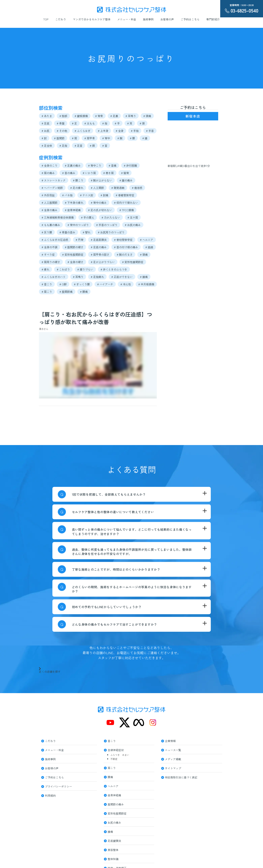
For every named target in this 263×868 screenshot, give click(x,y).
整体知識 (113, 859)
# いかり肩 (89, 173)
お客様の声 (167, 19)
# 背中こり (95, 165)
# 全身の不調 (50, 247)
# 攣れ (87, 232)
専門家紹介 (213, 19)
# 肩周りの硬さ (51, 262)
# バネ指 (67, 195)
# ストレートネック (54, 180)
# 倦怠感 (137, 188)
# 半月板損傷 (146, 284)
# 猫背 (125, 173)
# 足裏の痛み (73, 165)
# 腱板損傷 (81, 116)
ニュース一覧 (173, 750)
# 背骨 (99, 116)
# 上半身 (103, 131)
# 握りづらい (85, 269)
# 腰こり (78, 180)
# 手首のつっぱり (107, 225)
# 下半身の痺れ (74, 203)
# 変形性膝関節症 (133, 262)
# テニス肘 (87, 195)
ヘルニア (113, 786)
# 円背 (80, 240)
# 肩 (74, 138)
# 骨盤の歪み (67, 232)
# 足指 (63, 146)
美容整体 (113, 849)
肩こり (112, 767)
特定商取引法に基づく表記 (181, 777)
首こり (112, 741)
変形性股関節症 (117, 813)
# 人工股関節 (50, 203)
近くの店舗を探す (50, 670)
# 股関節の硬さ (74, 247)
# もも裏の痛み (51, 225)
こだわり (61, 19)
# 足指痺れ (97, 277)
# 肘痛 (104, 195)
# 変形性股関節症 (73, 254)
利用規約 (50, 795)
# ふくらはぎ (83, 131)
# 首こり (47, 284)
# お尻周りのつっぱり (111, 232)
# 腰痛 (84, 292)
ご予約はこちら (190, 19)
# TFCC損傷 (127, 210)
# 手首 (150, 131)
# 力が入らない (111, 217)
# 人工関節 (97, 188)
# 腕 (120, 138)
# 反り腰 (47, 232)
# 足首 (79, 146)
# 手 (117, 123)
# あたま (47, 116)
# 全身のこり (50, 165)
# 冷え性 (126, 284)
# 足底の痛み (99, 247)
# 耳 (130, 123)
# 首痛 (113, 165)
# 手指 (135, 131)
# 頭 (142, 123)
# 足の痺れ (77, 188)
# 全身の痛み (50, 210)
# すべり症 (48, 254)
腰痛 (110, 777)
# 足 (74, 123)
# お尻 (45, 131)
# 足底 (45, 123)
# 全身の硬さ (75, 262)
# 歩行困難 (130, 165)
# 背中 (106, 138)
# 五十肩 (133, 217)
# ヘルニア (147, 240)
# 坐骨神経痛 (73, 210)
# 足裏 (114, 116)
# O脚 (63, 284)
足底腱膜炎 (114, 840)
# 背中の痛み (99, 203)
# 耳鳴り (131, 116)
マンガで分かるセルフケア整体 (92, 19)
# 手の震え (88, 217)
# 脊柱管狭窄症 (123, 240)
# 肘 (44, 138)
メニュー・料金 (127, 19)
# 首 (105, 146)
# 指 (105, 123)
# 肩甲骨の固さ (100, 254)
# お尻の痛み (133, 225)
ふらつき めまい (120, 755)
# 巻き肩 (109, 173)
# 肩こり (47, 292)
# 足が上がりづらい (103, 262)
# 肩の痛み (48, 173)
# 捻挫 (149, 247)
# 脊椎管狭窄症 (125, 195)
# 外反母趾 (48, 195)
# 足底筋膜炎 (99, 240)
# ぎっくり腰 (82, 284)
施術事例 (148, 19)
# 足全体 (47, 146)
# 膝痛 (144, 277)
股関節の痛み (116, 804)
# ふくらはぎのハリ (54, 277)
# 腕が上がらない (101, 180)
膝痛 (110, 831)
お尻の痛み (114, 822)
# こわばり (63, 269)
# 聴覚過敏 (118, 188)
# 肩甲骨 (90, 138)
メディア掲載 (173, 759)
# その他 (62, 131)
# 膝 (145, 138)
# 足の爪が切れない (100, 210)
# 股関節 (59, 138)
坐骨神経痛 (114, 795)
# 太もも (90, 123)
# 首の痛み (69, 173)
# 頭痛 (147, 116)
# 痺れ (45, 269)
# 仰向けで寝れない (126, 203)
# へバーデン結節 (52, 188)
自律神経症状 (116, 750)
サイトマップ (173, 768)
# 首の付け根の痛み (126, 247)
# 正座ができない (122, 277)
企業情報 (170, 741)
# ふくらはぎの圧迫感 (55, 240)
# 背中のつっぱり (78, 225)
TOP (46, 19)
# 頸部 (63, 116)
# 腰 (132, 138)
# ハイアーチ (105, 284)
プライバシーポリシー (58, 786)
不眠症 (114, 759)
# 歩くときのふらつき (114, 269)
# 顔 (92, 146)
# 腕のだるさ (125, 254)
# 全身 (120, 131)
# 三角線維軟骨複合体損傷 (58, 217)
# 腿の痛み (126, 180)
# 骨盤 (61, 123)
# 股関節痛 (66, 292)
